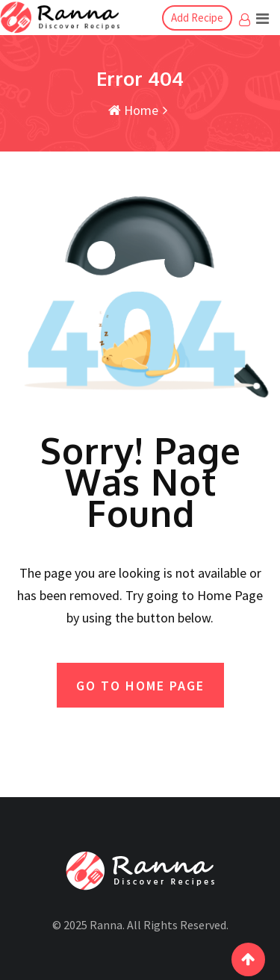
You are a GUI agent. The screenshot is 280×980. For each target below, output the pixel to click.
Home (133, 110)
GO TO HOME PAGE (140, 686)
